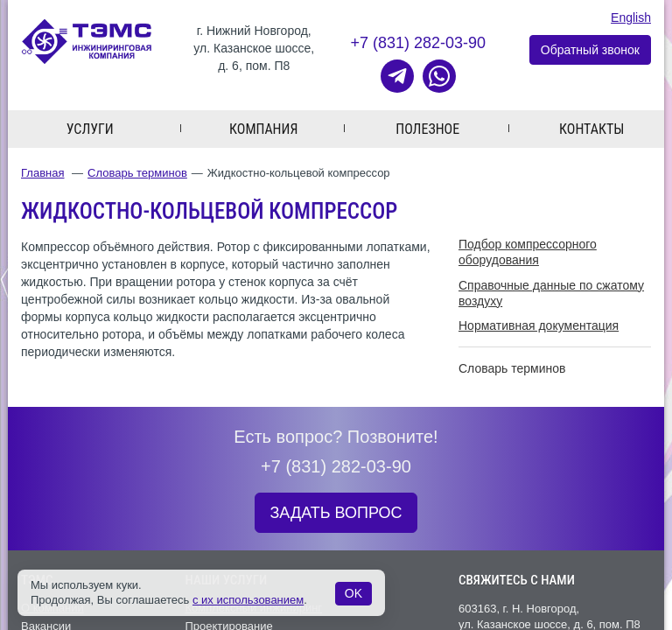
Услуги (90, 129)
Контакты (591, 129)
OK (353, 593)
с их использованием (248, 600)
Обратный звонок (590, 50)
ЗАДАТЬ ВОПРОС (336, 513)
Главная (42, 173)
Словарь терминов (137, 173)
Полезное (427, 129)
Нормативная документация (539, 325)
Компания (263, 129)
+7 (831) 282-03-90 (418, 43)
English (631, 17)
